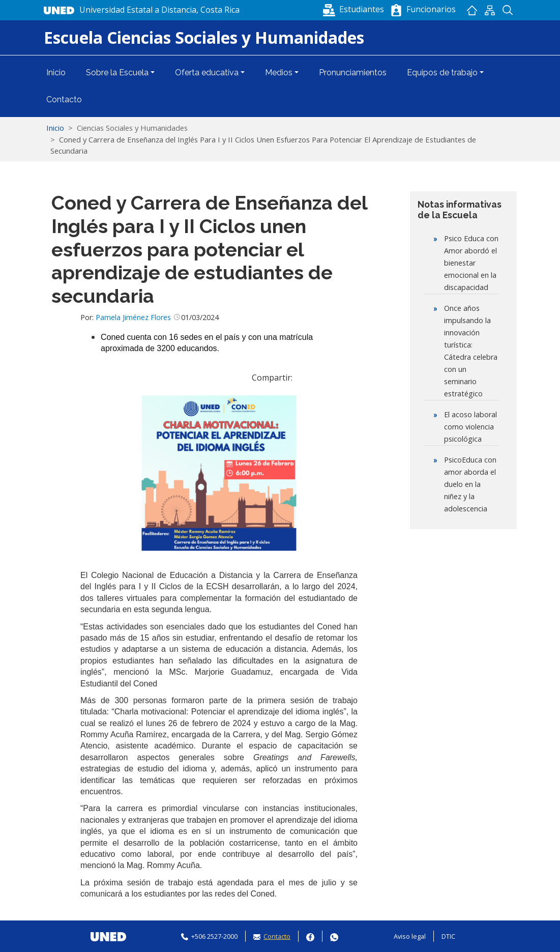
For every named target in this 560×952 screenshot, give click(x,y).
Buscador (508, 10)
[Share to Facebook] (304, 378)
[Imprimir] (350, 378)
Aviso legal (410, 936)
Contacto (64, 99)
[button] (355, 9)
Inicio (472, 10)
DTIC (448, 936)
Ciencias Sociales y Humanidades (132, 128)
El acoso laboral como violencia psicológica (470, 427)
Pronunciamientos (353, 73)
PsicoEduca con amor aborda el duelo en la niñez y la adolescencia (470, 484)
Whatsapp (334, 936)
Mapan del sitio (490, 10)
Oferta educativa (207, 73)
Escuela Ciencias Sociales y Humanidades (204, 37)
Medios (279, 73)
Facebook (310, 936)
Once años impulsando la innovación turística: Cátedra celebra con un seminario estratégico (471, 351)
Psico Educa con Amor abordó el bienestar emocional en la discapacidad (471, 263)
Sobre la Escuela (117, 73)
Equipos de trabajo (442, 73)
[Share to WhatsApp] (319, 378)
